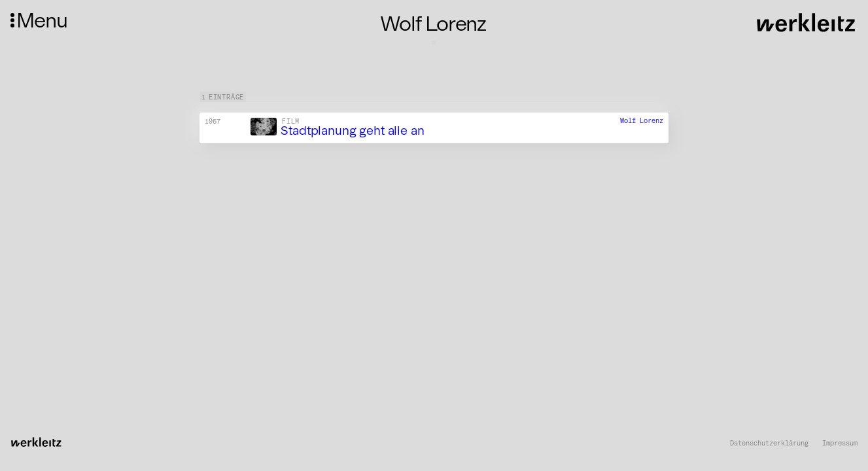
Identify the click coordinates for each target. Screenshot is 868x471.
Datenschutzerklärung (769, 444)
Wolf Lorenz (642, 121)
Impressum (840, 444)
